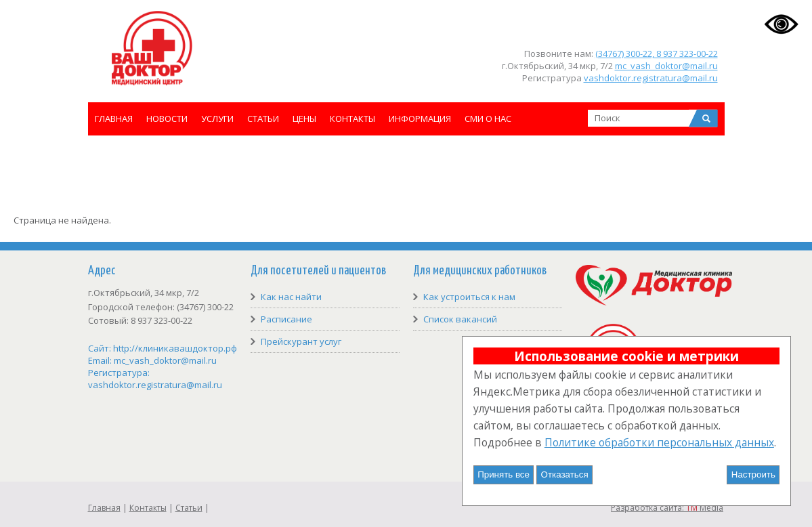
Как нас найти (291, 297)
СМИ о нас (488, 119)
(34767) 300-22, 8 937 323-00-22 (657, 54)
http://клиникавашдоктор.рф (175, 348)
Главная (114, 119)
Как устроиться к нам (469, 297)
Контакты (352, 119)
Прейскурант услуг (301, 341)
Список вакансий (460, 319)
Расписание (286, 319)
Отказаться (565, 475)
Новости (167, 119)
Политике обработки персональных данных (659, 442)
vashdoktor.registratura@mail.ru (651, 78)
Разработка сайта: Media (667, 508)
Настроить (753, 475)
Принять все (504, 475)
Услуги (217, 119)
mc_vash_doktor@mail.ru (666, 66)
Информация (420, 119)
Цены (304, 119)
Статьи (263, 119)
